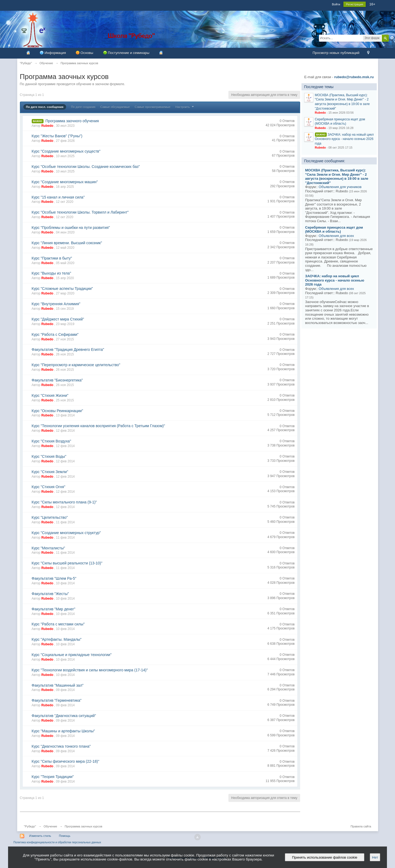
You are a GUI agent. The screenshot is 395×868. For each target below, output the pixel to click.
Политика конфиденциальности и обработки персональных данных (57, 842)
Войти (336, 4)
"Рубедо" (30, 826)
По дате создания (83, 107)
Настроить (185, 107)
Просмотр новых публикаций (336, 53)
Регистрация (354, 4)
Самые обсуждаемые (115, 107)
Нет (375, 857)
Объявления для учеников (340, 187)
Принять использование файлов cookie (325, 857)
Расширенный (392, 38)
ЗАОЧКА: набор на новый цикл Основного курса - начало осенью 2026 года (344, 139)
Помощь (65, 836)
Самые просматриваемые (152, 107)
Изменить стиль (40, 836)
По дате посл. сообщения (45, 107)
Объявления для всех (336, 236)
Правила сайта (361, 826)
